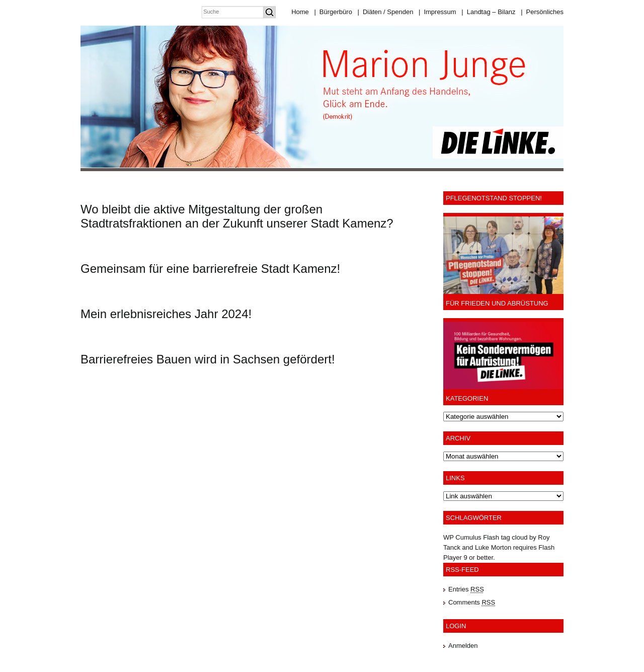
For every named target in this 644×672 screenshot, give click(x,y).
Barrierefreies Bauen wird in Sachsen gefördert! (208, 359)
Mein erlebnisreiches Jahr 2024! (166, 314)
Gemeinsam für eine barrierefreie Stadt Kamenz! (210, 269)
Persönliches (542, 12)
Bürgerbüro (333, 12)
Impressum (437, 12)
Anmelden (463, 646)
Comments (472, 602)
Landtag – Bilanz (488, 12)
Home (300, 12)
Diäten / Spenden (386, 12)
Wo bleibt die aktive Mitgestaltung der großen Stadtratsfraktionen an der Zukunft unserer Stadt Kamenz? (237, 216)
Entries (466, 589)
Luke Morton (493, 547)
